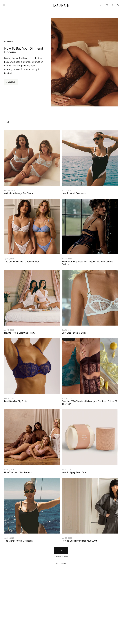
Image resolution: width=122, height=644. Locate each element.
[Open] (4, 5)
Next (61, 551)
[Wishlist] (107, 5)
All (8, 122)
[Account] (112, 5)
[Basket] (118, 5)
